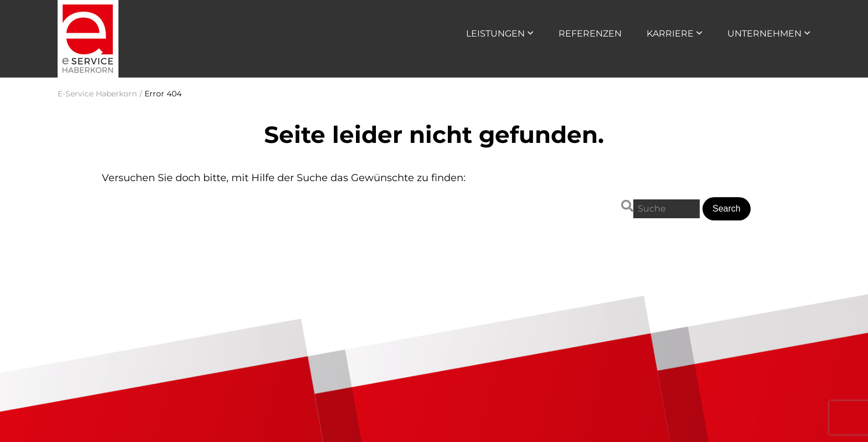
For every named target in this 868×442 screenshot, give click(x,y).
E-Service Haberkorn (97, 94)
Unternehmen (764, 34)
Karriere (670, 34)
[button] (727, 209)
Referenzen (590, 34)
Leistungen (495, 34)
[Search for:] (666, 209)
